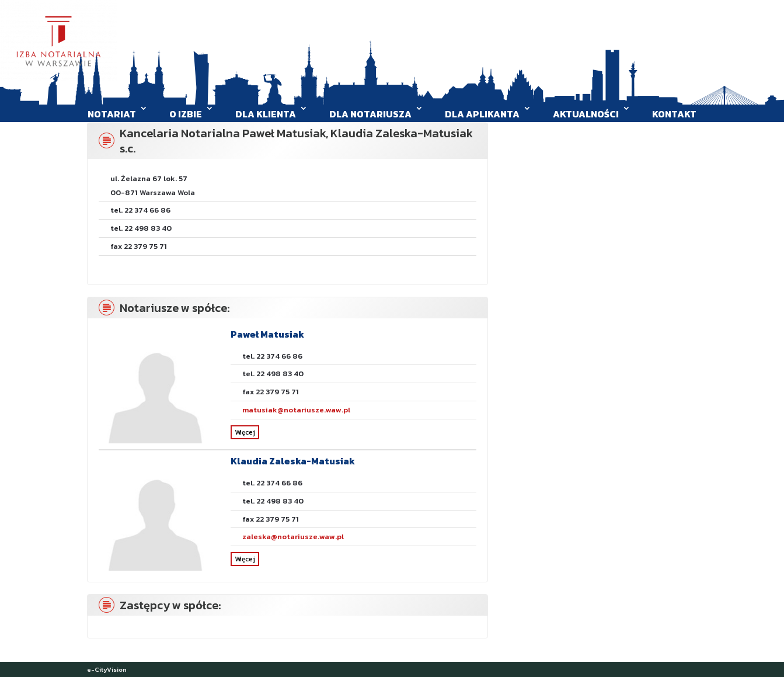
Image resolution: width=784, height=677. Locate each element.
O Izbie (186, 114)
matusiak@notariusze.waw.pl (296, 410)
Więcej (245, 432)
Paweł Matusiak (267, 334)
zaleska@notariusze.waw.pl (293, 537)
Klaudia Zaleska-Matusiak (293, 461)
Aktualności (586, 114)
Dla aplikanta (482, 114)
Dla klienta (266, 114)
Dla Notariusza (370, 114)
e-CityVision (107, 669)
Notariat (112, 114)
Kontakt (674, 114)
